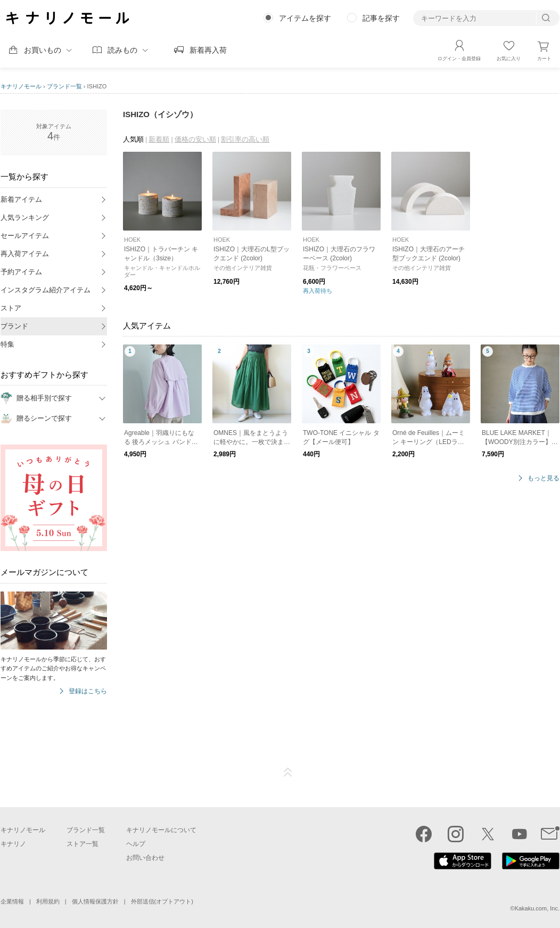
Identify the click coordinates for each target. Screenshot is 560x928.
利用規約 (48, 901)
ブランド (14, 326)
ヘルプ (136, 844)
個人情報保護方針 (95, 901)
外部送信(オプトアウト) (162, 901)
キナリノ (13, 844)
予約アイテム (21, 272)
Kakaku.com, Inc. (537, 908)
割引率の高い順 (245, 139)
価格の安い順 (195, 139)
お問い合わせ (145, 858)
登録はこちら (88, 691)
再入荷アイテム (25, 254)
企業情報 (12, 901)
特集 (7, 344)
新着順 (159, 139)
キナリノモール (21, 86)
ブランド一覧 (64, 86)
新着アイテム (21, 199)
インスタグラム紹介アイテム (46, 290)
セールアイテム (25, 236)
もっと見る (543, 478)
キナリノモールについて (161, 830)
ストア (11, 308)
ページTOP (288, 773)
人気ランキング (25, 217)
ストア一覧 (83, 844)
